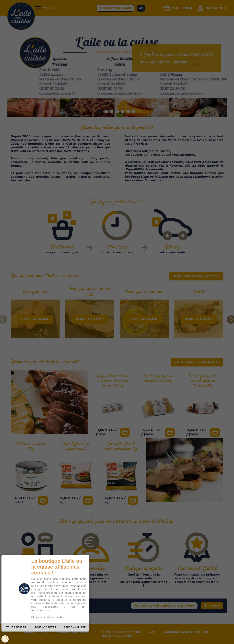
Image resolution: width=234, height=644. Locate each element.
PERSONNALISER (75, 627)
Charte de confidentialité (47, 617)
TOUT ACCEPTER (45, 627)
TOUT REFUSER (16, 627)
